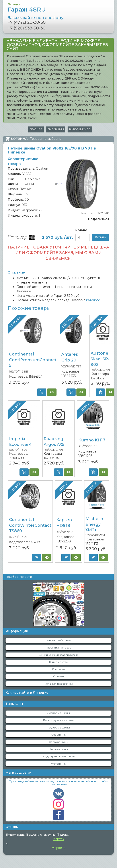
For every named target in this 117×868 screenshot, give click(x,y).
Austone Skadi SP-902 (100, 359)
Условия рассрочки (59, 684)
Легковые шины (58, 713)
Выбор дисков (80, 129)
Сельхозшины (59, 742)
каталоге (93, 300)
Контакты (58, 669)
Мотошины (58, 764)
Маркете (58, 848)
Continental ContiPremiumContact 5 (33, 360)
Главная (36, 129)
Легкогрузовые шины (58, 720)
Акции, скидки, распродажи (58, 655)
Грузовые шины (59, 727)
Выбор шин (56, 129)
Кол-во (81, 230)
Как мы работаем (59, 640)
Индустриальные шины (59, 756)
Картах (59, 839)
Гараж (27, 10)
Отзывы (58, 676)
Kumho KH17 (92, 440)
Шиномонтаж (59, 662)
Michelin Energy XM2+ (94, 524)
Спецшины (59, 735)
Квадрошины (59, 749)
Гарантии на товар (59, 648)
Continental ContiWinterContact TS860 (30, 525)
